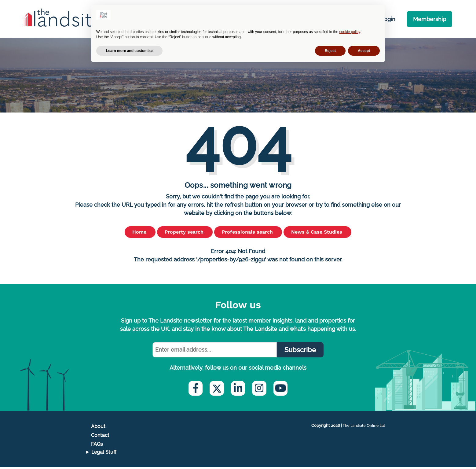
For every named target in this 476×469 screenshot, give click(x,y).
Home (140, 234)
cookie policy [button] (350, 32)
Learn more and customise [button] (129, 51)
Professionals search (248, 234)
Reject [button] (330, 51)
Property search (185, 234)
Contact (100, 437)
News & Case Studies (317, 234)
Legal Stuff (104, 454)
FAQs (97, 446)
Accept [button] (364, 51)
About (98, 428)
